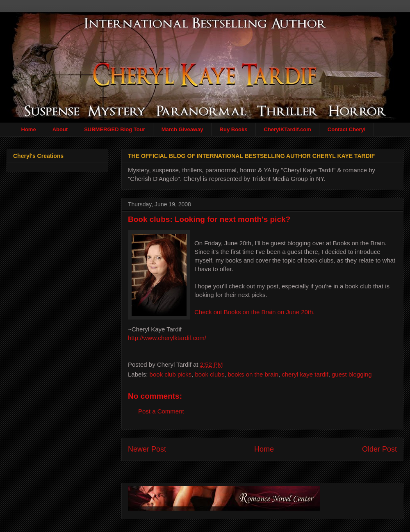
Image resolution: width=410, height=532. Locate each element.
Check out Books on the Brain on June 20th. (255, 312)
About (60, 129)
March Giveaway (182, 129)
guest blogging (352, 374)
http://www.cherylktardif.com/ (167, 338)
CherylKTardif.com (288, 129)
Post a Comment (161, 411)
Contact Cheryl (346, 129)
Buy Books (234, 129)
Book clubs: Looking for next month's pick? (209, 219)
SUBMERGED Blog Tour (115, 129)
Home (29, 129)
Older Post (379, 449)
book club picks (171, 374)
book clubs (210, 374)
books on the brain (253, 374)
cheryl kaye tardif (305, 374)
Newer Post (147, 449)
